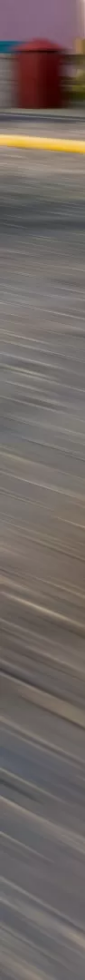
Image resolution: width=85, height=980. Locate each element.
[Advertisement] (42, 75)
